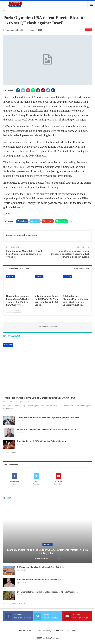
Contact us (59, 630)
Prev (10, 311)
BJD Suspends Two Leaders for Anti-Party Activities (41, 567)
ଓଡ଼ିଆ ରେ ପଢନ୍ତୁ (45, 630)
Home (22, 630)
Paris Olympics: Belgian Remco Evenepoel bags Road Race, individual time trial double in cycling (70, 254)
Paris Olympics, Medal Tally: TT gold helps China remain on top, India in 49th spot (24, 254)
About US (31, 630)
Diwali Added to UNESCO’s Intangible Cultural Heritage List (44, 441)
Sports (88, 30)
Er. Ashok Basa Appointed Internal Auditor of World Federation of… (47, 429)
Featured (11, 277)
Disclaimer (71, 630)
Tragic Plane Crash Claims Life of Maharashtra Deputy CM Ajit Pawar (40, 398)
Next (18, 311)
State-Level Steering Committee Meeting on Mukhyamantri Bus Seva (48, 417)
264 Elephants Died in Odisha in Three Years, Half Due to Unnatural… (48, 592)
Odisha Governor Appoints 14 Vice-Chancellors (39, 580)
